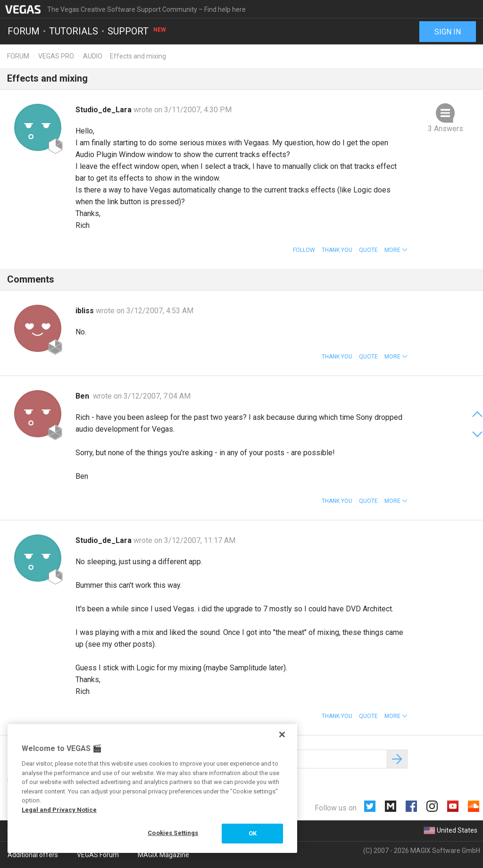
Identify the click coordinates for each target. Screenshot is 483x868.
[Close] (282, 734)
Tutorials (74, 31)
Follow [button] (304, 250)
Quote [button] (368, 250)
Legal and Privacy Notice (59, 810)
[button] (396, 250)
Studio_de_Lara (104, 110)
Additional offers (33, 855)
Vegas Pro (56, 56)
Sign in (448, 32)
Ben (84, 396)
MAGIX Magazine (163, 855)
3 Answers (446, 129)
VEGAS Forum (98, 855)
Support (137, 31)
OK (253, 833)
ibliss (86, 311)
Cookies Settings (173, 833)
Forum (24, 31)
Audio (93, 56)
